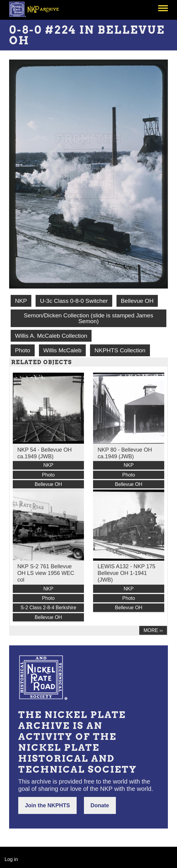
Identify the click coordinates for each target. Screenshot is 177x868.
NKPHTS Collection (120, 350)
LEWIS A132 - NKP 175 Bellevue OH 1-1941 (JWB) (127, 573)
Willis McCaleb (62, 350)
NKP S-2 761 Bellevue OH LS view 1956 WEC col (46, 573)
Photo (23, 350)
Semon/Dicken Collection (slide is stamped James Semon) (88, 318)
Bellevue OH (137, 301)
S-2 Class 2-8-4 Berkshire (48, 608)
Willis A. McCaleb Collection (51, 336)
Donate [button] (100, 805)
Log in (11, 859)
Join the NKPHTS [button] (47, 805)
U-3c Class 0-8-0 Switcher (74, 301)
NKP (21, 301)
